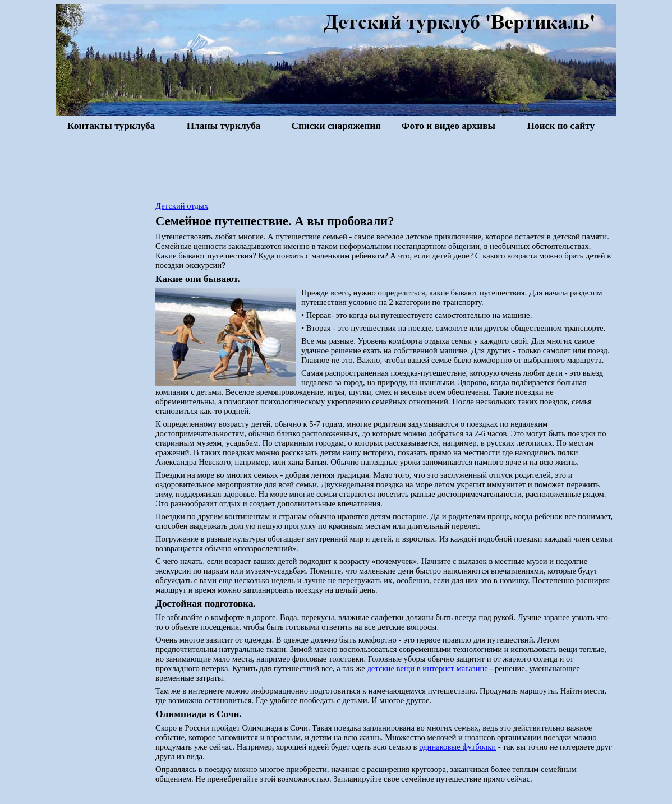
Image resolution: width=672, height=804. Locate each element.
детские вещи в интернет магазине (427, 668)
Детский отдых (182, 206)
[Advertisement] (336, 165)
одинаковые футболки (457, 747)
